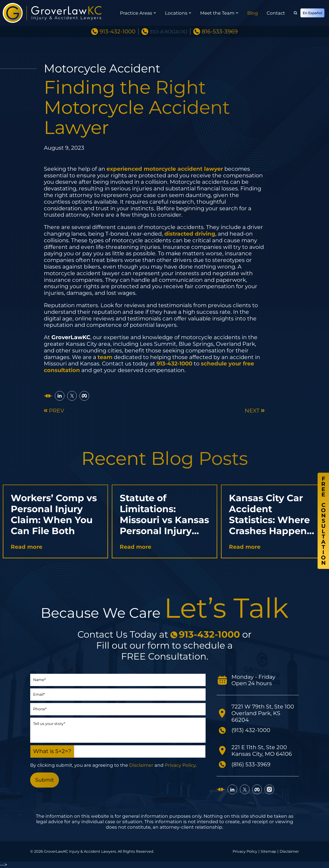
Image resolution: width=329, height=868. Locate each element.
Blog (253, 13)
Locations (176, 13)
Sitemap (268, 852)
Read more (27, 547)
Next (255, 411)
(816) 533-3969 (251, 764)
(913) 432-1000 (251, 730)
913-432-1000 (118, 32)
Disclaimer (141, 765)
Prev (54, 411)
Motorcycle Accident (102, 68)
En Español (312, 13)
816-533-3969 (220, 32)
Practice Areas (136, 13)
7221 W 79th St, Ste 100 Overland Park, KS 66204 (263, 713)
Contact (276, 13)
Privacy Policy (180, 765)
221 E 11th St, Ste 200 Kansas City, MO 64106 (262, 751)
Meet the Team (217, 13)
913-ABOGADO (169, 32)
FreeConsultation (323, 521)
